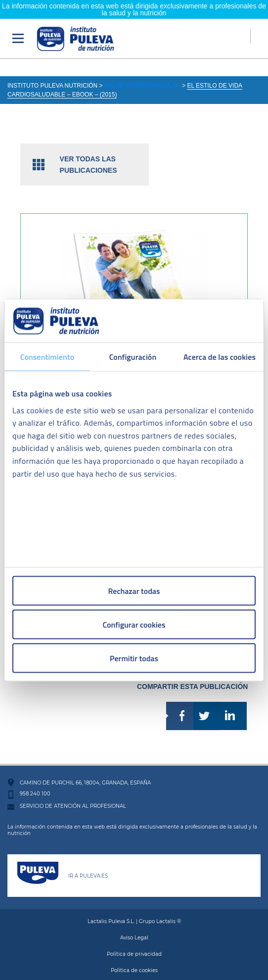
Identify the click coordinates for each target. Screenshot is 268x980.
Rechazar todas (134, 591)
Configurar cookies (134, 625)
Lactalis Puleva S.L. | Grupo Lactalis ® (134, 911)
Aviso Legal (134, 928)
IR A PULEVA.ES (88, 866)
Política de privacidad (134, 944)
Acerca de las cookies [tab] (220, 357)
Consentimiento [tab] (47, 357)
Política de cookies (134, 960)
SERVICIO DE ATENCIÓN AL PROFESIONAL (73, 796)
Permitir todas (134, 658)
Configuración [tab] (133, 357)
